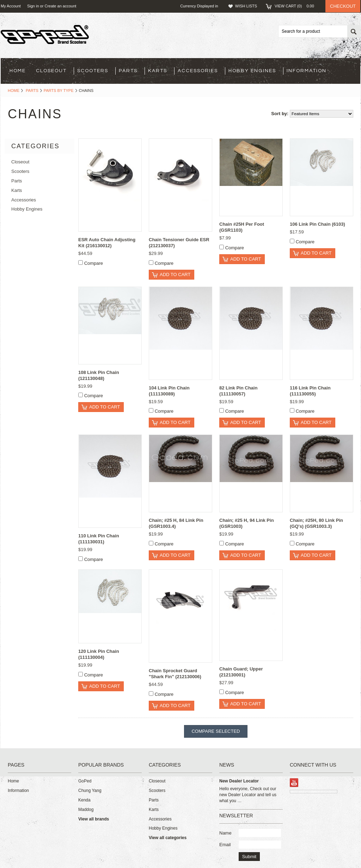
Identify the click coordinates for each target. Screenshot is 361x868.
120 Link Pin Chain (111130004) (99, 654)
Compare (94, 263)
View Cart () (296, 6)
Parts (128, 71)
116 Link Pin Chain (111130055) (310, 391)
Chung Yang (90, 791)
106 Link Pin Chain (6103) (317, 224)
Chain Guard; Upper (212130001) (241, 672)
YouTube (294, 783)
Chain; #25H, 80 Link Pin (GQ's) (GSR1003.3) (316, 523)
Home (14, 90)
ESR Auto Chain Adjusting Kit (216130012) (107, 243)
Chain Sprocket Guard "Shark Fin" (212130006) (175, 674)
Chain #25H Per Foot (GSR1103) (242, 227)
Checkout (343, 6)
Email (225, 845)
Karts (158, 71)
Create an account (60, 6)
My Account (11, 6)
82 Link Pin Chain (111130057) (238, 391)
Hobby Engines (252, 71)
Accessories (198, 71)
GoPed (85, 781)
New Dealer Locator (239, 781)
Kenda (84, 800)
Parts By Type (59, 90)
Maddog (86, 810)
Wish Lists (246, 6)
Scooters (93, 71)
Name (225, 833)
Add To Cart (175, 274)
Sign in (33, 6)
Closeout (51, 71)
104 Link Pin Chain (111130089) (169, 391)
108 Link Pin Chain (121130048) (99, 375)
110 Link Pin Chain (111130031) (99, 539)
